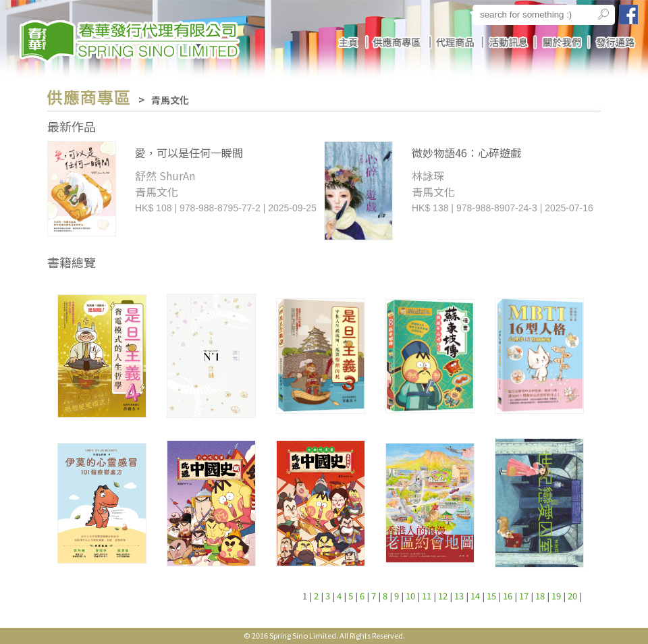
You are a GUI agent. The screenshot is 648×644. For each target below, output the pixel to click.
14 (475, 596)
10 (410, 596)
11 (427, 596)
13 (459, 596)
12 (443, 596)
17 (524, 596)
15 (491, 596)
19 (556, 596)
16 (508, 596)
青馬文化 (170, 100)
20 (572, 596)
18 (540, 596)
